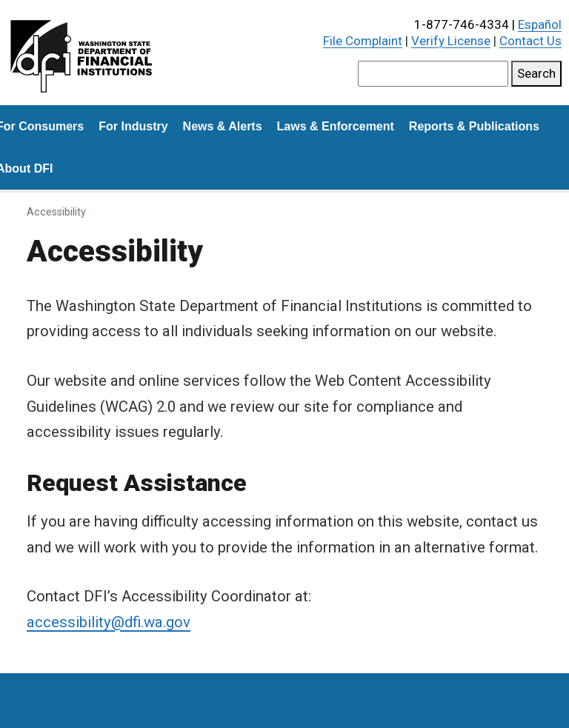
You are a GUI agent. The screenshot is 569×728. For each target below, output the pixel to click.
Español (540, 24)
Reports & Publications (474, 126)
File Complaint (363, 41)
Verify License (451, 41)
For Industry (133, 126)
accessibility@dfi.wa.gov (109, 622)
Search (536, 73)
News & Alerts (223, 126)
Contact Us (530, 41)
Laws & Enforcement (336, 126)
